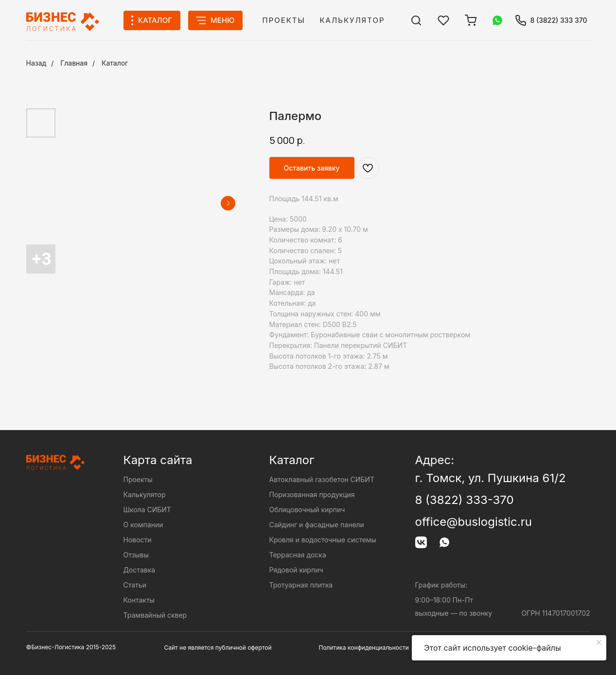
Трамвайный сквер (155, 615)
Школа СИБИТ (147, 510)
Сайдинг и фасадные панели (317, 525)
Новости (138, 540)
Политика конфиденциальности (364, 648)
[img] (416, 20)
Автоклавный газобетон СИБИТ (322, 479)
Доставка (140, 570)
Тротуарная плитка (301, 585)
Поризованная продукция (312, 494)
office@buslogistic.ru (474, 522)
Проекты (284, 20)
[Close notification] (599, 642)
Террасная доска (298, 555)
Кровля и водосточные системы (323, 540)
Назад (36, 63)
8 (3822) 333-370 (465, 500)
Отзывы (136, 555)
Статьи (135, 585)
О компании (143, 525)
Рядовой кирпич (296, 570)
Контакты (139, 600)
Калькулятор (352, 20)
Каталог (115, 63)
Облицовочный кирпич (307, 510)
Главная (74, 63)
